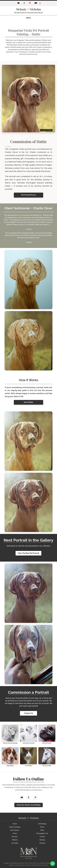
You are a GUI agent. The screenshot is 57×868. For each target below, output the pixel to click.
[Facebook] (24, 3)
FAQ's (42, 830)
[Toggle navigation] (29, 18)
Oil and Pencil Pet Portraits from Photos (28, 13)
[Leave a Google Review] (40, 3)
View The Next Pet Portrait (28, 553)
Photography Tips (42, 833)
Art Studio (15, 843)
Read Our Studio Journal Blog (29, 805)
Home (15, 824)
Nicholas (42, 840)
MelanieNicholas (28, 9)
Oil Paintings (42, 824)
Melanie (15, 840)
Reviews (15, 837)
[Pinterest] (30, 3)
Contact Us (29, 713)
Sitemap (42, 843)
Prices (42, 827)
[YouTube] (18, 3)
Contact (42, 837)
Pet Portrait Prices (28, 195)
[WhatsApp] (53, 864)
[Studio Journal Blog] (36, 3)
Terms (15, 833)
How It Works (28, 402)
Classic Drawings (15, 827)
